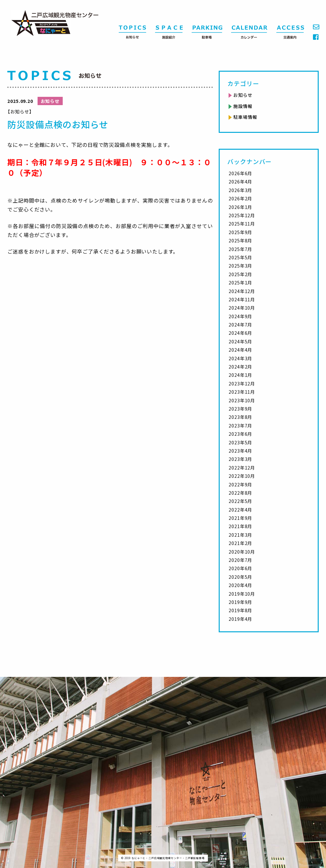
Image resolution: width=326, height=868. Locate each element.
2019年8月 (240, 610)
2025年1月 (240, 283)
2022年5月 (240, 501)
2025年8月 (240, 240)
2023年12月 (242, 384)
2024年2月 (240, 367)
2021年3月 (240, 535)
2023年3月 (240, 459)
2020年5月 (240, 577)
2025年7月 (240, 249)
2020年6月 (240, 568)
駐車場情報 (245, 117)
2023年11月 (242, 392)
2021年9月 (240, 518)
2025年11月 (242, 224)
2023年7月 (240, 426)
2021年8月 (240, 526)
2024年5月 (240, 341)
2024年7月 (240, 325)
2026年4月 (240, 182)
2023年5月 (240, 442)
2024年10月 (242, 308)
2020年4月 (240, 585)
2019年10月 (242, 594)
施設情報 (243, 106)
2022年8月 (240, 493)
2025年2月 (240, 274)
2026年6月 (240, 173)
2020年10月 (242, 552)
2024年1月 (240, 375)
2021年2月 (240, 543)
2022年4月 (240, 510)
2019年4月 (240, 619)
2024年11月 (242, 299)
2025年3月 (240, 266)
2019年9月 (240, 602)
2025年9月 (240, 232)
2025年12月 (242, 215)
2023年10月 (242, 400)
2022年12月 (242, 468)
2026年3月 (240, 190)
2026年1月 (240, 207)
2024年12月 (242, 291)
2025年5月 (240, 257)
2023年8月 (240, 417)
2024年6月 (240, 333)
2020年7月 (240, 560)
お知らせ (243, 95)
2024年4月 (240, 350)
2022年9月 (240, 484)
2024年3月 (240, 358)
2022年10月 (242, 476)
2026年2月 (240, 198)
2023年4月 (240, 451)
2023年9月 (240, 409)
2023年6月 (240, 434)
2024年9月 (240, 316)
